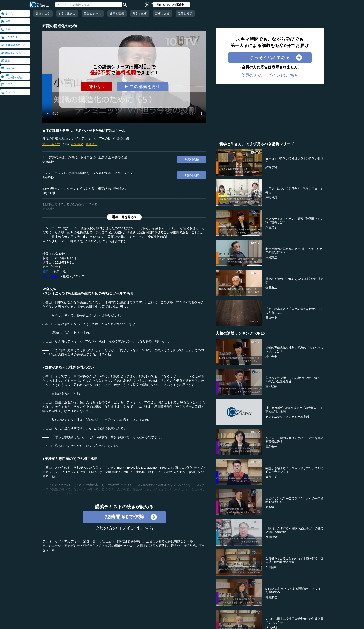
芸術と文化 (163, 13)
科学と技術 (140, 13)
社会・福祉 (50, 276)
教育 (46, 271)
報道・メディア (74, 276)
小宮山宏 (77, 144)
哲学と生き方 (67, 13)
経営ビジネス (93, 13)
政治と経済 (185, 13)
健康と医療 (117, 13)
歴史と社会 (43, 13)
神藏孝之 (92, 144)
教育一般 (60, 271)
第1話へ (97, 86)
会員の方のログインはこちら (124, 528)
